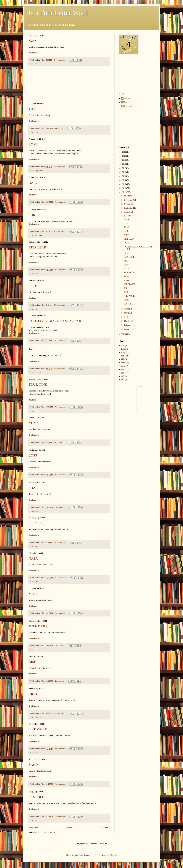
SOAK (33, 488)
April (126, 317)
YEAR (33, 423)
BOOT (33, 41)
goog (36, 171)
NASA (33, 558)
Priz (126, 102)
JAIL (32, 349)
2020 (124, 156)
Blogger (113, 855)
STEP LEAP (37, 247)
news (36, 235)
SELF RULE (38, 523)
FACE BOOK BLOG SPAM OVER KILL (58, 321)
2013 (124, 184)
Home (70, 827)
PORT (33, 215)
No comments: (60, 60)
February (128, 325)
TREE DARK (38, 626)
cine (123, 346)
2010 (124, 334)
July (126, 216)
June (126, 309)
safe (41, 235)
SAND (33, 765)
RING (33, 694)
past (36, 274)
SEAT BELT (37, 797)
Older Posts (105, 827)
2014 (124, 180)
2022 (124, 152)
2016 (124, 172)
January (127, 329)
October (128, 204)
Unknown (128, 106)
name (41, 171)
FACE (33, 286)
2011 (124, 192)
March (127, 321)
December (128, 196)
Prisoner (127, 98)
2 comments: (60, 646)
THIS (32, 109)
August (127, 212)
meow (124, 363)
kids (36, 132)
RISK (33, 662)
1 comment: (60, 128)
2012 (124, 188)
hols (36, 64)
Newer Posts (34, 827)
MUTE (33, 594)
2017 (124, 168)
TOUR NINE (38, 384)
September (129, 208)
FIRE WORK (38, 729)
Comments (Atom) (47, 832)
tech (123, 380)
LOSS (33, 455)
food (123, 349)
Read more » (34, 53)
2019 (124, 160)
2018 (124, 164)
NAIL (33, 183)
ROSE (33, 144)
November (129, 200)
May (126, 313)
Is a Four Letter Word (58, 13)
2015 (124, 176)
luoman (96, 855)
